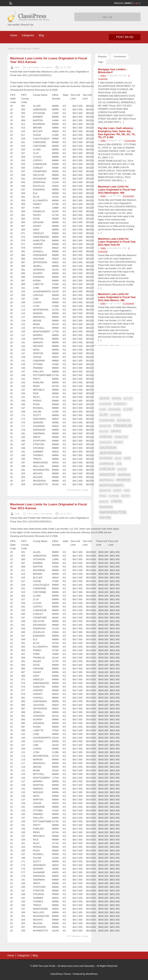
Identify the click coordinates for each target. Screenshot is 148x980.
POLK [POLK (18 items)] (103, 496)
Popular (102, 57)
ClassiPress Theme (61, 974)
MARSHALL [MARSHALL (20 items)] (107, 480)
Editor (17, 67)
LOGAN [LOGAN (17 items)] (122, 469)
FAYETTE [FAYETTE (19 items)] (105, 426)
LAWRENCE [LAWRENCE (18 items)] (107, 464)
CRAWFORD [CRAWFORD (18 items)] (107, 420)
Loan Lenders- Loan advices (40, 67)
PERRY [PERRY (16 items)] (117, 491)
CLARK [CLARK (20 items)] (128, 409)
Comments (120, 57)
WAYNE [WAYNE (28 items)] (105, 518)
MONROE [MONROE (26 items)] (123, 480)
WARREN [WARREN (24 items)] (106, 507)
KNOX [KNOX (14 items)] (118, 458)
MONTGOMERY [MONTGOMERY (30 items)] (112, 485)
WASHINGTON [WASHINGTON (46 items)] (113, 512)
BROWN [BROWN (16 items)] (117, 398)
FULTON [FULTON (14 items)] (104, 431)
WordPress (92, 974)
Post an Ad (125, 37)
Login (136, 3)
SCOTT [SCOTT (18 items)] (126, 496)
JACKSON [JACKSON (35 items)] (108, 448)
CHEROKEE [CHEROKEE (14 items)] (115, 409)
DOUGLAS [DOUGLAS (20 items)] (124, 420)
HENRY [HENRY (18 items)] (118, 442)
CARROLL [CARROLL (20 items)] (120, 404)
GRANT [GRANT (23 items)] (116, 431)
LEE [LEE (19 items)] (119, 464)
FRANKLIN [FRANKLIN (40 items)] (123, 426)
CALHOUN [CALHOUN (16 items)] (105, 404)
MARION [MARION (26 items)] (124, 475)
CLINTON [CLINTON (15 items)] (115, 415)
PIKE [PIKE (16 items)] (127, 491)
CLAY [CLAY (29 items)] (104, 415)
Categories (28, 35)
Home (14, 35)
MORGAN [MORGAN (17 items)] (105, 491)
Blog (41, 35)
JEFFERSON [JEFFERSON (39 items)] (110, 453)
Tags (101, 62)
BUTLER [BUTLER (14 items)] (128, 399)
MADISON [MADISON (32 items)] (107, 475)
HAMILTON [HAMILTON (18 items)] (121, 437)
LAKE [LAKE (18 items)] (127, 458)
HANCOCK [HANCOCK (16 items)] (105, 442)
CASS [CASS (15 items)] (103, 409)
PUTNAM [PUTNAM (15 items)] (114, 496)
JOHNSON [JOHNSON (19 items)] (106, 458)
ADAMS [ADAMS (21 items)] (104, 398)
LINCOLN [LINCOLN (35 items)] (107, 469)
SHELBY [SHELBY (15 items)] (104, 502)
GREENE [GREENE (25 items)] (106, 437)
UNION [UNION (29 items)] (116, 501)
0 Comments (130, 140)
